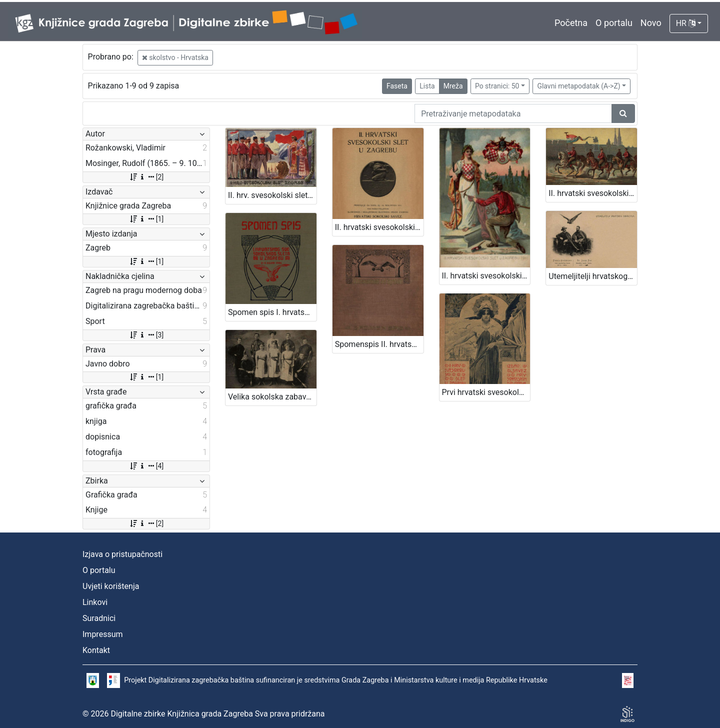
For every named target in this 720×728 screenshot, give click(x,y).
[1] (146, 219)
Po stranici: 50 (497, 86)
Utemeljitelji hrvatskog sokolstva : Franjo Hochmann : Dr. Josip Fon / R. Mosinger (593, 276)
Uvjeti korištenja (111, 586)
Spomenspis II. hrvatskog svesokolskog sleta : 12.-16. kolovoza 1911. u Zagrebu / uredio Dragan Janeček (379, 344)
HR (686, 23)
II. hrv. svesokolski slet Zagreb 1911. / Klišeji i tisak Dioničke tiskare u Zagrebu (272, 195)
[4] (146, 466)
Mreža (453, 86)
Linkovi (95, 602)
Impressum (103, 634)
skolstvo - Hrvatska (175, 57)
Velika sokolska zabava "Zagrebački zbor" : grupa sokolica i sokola (272, 397)
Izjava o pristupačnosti (122, 554)
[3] (146, 335)
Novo (651, 23)
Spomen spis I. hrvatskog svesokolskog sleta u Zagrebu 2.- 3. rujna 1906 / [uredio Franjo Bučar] (272, 312)
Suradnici (99, 618)
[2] (146, 177)
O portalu (614, 23)
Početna (571, 23)
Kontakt (96, 650)
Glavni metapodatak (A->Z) (578, 86)
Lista (427, 86)
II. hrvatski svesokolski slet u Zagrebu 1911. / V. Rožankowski (486, 276)
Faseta (397, 86)
